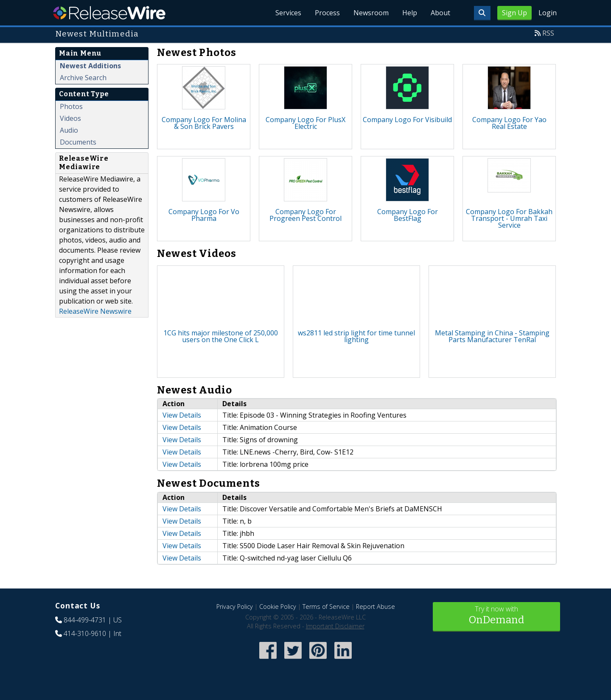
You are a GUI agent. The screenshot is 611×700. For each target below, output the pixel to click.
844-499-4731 (85, 620)
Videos (70, 118)
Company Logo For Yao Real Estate (509, 123)
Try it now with (496, 616)
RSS (548, 33)
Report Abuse (376, 607)
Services (288, 13)
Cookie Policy (278, 607)
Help (410, 13)
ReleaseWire (109, 13)
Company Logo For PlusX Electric (305, 123)
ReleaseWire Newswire (95, 311)
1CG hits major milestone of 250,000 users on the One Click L (221, 336)
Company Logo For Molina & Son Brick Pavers (204, 123)
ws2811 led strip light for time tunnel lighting (356, 336)
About (440, 13)
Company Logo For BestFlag (408, 215)
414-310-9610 (85, 633)
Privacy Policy (235, 607)
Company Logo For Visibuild (407, 120)
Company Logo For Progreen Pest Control (305, 215)
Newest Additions (90, 66)
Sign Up (514, 13)
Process (327, 13)
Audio (69, 130)
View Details (182, 415)
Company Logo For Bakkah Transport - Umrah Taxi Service (509, 218)
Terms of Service (326, 607)
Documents (78, 142)
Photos (71, 106)
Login (548, 13)
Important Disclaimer (335, 626)
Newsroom (371, 13)
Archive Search (83, 78)
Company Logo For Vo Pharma (204, 215)
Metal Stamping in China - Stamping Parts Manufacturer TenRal (492, 336)
